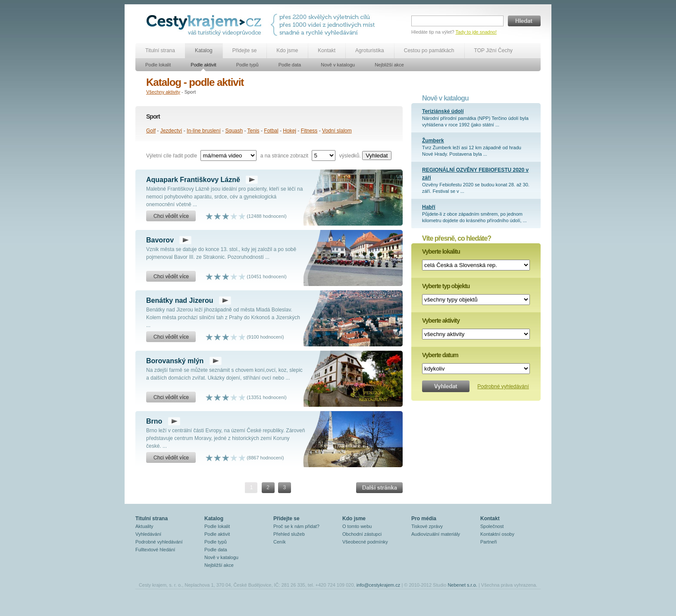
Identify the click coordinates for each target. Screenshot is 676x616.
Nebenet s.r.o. (462, 585)
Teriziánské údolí (443, 111)
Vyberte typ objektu (446, 286)
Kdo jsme (287, 50)
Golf (151, 131)
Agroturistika (370, 50)
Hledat (524, 21)
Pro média (424, 519)
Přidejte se (245, 50)
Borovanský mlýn (175, 361)
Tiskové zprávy (427, 526)
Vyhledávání (148, 534)
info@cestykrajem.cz (379, 585)
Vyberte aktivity (441, 321)
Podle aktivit (203, 65)
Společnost (492, 526)
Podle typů (247, 65)
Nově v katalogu (338, 65)
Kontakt (327, 50)
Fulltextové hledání (155, 550)
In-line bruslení (204, 131)
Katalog (204, 50)
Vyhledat (377, 156)
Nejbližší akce (389, 65)
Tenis (253, 131)
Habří (429, 207)
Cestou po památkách (429, 50)
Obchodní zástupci (362, 534)
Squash (234, 131)
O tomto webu (357, 526)
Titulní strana (160, 50)
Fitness (309, 131)
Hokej (289, 131)
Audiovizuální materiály (436, 534)
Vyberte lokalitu (441, 251)
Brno (154, 421)
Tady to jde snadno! (476, 32)
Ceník (280, 542)
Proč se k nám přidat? (296, 526)
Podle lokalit (158, 65)
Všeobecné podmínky (365, 542)
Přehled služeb (289, 534)
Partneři (489, 542)
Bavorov (160, 240)
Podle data (290, 65)
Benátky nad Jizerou (180, 300)
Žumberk (433, 141)
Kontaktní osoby (497, 534)
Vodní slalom (337, 131)
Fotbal (271, 131)
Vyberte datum (440, 355)
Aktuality (144, 526)
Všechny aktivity (163, 92)
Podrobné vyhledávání (503, 387)
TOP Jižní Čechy (494, 50)
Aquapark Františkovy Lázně (193, 180)
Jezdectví (171, 131)
